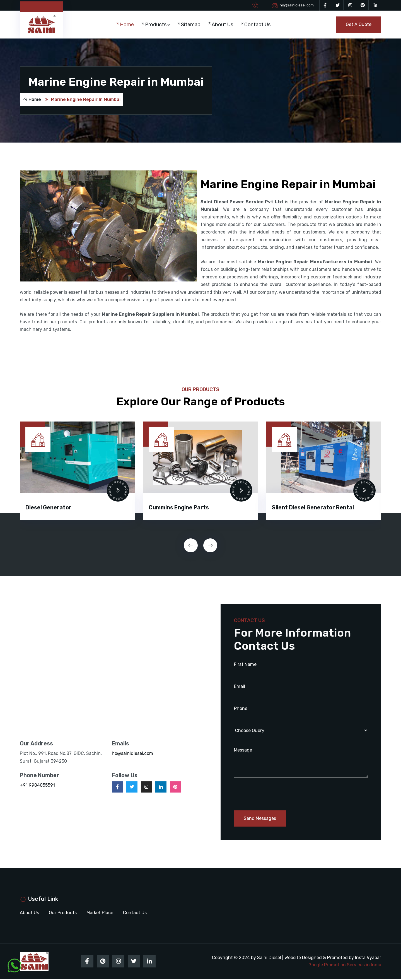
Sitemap (192, 25)
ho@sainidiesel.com (297, 5)
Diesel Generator (48, 508)
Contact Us (259, 25)
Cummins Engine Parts (179, 508)
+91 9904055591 (37, 785)
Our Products (63, 913)
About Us (224, 25)
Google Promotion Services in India (345, 965)
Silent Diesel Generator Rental (313, 508)
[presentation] (191, 546)
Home (129, 25)
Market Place (100, 913)
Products (157, 25)
